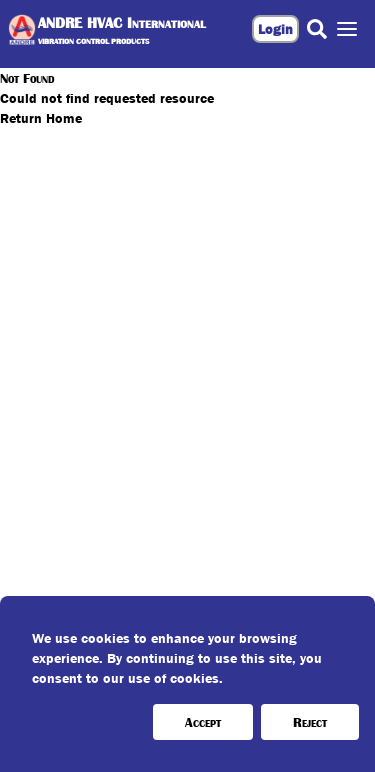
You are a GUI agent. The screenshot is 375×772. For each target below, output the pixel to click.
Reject (310, 722)
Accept (203, 722)
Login (275, 29)
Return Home (41, 118)
